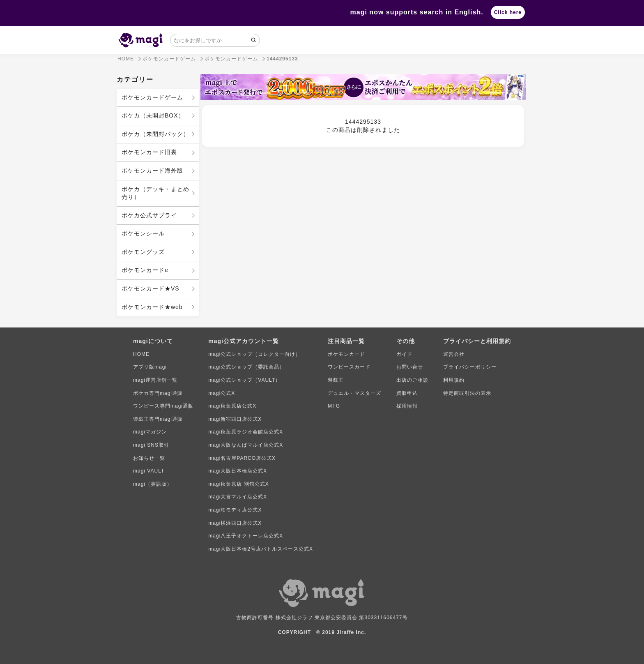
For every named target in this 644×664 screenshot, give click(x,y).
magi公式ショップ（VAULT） (244, 380)
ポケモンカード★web (152, 307)
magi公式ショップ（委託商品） (246, 367)
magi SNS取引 (151, 445)
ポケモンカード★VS (151, 288)
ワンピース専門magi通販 (163, 406)
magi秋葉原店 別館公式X (238, 484)
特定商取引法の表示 (467, 393)
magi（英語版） (153, 484)
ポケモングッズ (143, 252)
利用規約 (454, 380)
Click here (508, 12)
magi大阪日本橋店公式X (238, 471)
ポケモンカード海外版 (152, 171)
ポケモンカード (346, 354)
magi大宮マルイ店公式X (238, 497)
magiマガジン (150, 432)
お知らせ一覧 (149, 458)
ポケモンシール (143, 233)
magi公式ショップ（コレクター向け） (254, 354)
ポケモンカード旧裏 (149, 152)
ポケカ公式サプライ (149, 215)
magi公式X (222, 393)
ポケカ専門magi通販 (158, 393)
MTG (334, 406)
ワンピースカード (349, 367)
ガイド (404, 354)
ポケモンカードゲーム (152, 97)
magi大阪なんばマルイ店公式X (246, 445)
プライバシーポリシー (470, 367)
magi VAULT (149, 471)
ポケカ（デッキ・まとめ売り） (155, 193)
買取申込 (407, 393)
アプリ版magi (150, 367)
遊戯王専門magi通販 (158, 419)
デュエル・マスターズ (354, 393)
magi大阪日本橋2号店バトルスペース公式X (261, 549)
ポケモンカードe (145, 270)
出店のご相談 (412, 380)
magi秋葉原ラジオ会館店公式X (246, 432)
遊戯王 (336, 380)
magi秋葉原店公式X (232, 406)
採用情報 (407, 406)
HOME (141, 354)
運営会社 (454, 354)
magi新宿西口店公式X (235, 419)
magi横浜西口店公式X (235, 523)
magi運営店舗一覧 (155, 380)
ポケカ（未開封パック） (155, 134)
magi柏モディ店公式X (235, 510)
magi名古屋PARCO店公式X (242, 458)
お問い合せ (410, 367)
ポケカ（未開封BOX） (153, 115)
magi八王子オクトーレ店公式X (246, 536)
